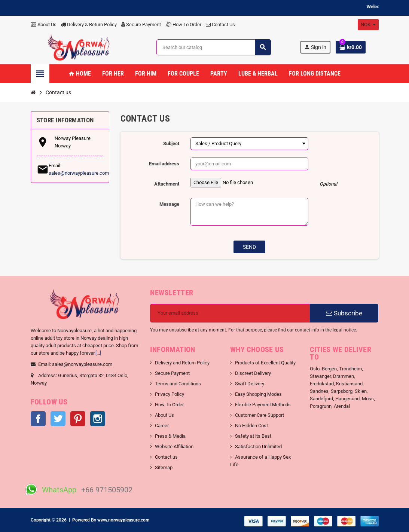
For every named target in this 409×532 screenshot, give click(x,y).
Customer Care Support (260, 415)
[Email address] (230, 313)
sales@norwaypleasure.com (79, 173)
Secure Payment (141, 25)
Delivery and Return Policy (182, 363)
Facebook (38, 419)
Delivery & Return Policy (89, 25)
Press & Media (170, 436)
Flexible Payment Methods (263, 405)
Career (162, 426)
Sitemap (164, 467)
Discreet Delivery (253, 373)
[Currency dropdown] (368, 25)
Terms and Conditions (178, 384)
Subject (171, 143)
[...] (98, 353)
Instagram (98, 419)
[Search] (214, 47)
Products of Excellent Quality (265, 363)
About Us (44, 25)
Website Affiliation (174, 447)
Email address (164, 164)
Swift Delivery (250, 384)
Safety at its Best (253, 436)
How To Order (183, 25)
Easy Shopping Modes (258, 394)
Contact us (166, 457)
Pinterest (78, 419)
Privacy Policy (170, 394)
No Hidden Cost (251, 426)
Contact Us (220, 25)
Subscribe (344, 313)
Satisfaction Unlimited (258, 447)
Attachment (167, 184)
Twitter (58, 419)
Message (169, 204)
